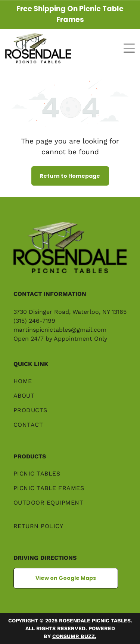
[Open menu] (129, 48)
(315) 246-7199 (34, 321)
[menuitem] (70, 385)
